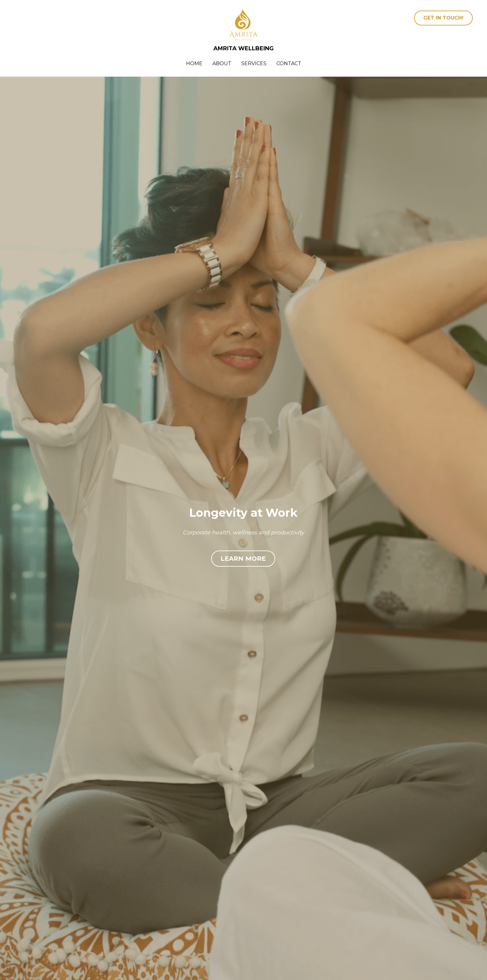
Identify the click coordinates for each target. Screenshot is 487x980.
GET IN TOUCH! (443, 18)
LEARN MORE (243, 559)
